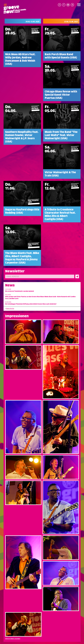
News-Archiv (10, 309)
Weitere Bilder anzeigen (13, 639)
